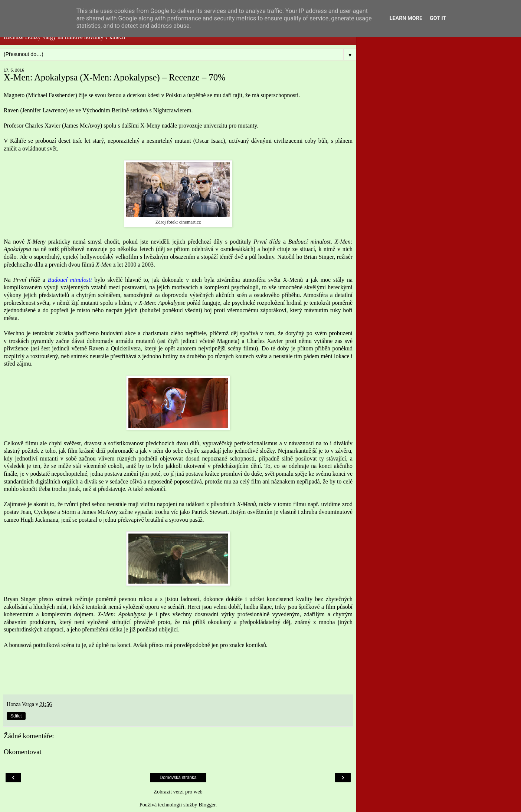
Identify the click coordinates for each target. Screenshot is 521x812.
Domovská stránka (178, 778)
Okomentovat (23, 752)
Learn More (406, 18)
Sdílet (16, 716)
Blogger (207, 805)
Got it (438, 18)
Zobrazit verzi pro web (178, 792)
